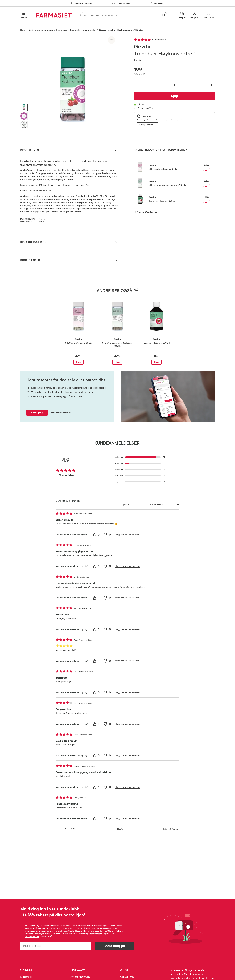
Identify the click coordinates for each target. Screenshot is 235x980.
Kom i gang (37, 413)
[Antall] (174, 85)
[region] (73, 87)
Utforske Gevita (144, 212)
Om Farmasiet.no (80, 977)
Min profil (26, 977)
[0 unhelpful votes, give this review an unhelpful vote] (108, 535)
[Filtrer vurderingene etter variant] (164, 505)
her (110, 934)
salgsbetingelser (32, 936)
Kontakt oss (127, 977)
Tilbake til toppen (171, 829)
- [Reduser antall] (137, 85)
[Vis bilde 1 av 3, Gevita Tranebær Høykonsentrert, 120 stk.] (24, 107)
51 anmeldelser (159, 40)
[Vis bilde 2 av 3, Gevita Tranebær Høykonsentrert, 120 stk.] (24, 116)
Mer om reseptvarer (61, 413)
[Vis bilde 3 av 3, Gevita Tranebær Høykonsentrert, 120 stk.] (24, 125)
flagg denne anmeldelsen (128, 535)
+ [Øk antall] (211, 85)
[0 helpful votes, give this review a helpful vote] (96, 535)
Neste (121, 829)
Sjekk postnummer (147, 125)
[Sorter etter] (134, 505)
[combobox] (124, 15)
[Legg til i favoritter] (111, 40)
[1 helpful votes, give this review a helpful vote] (96, 598)
